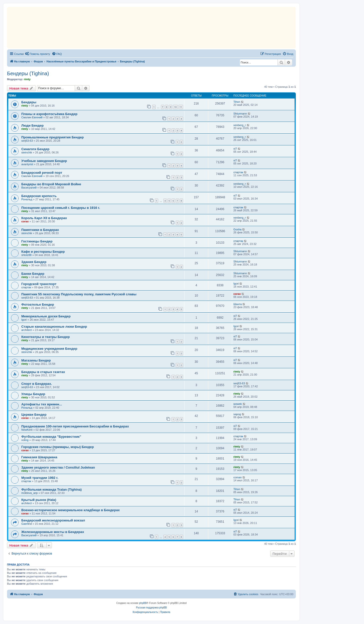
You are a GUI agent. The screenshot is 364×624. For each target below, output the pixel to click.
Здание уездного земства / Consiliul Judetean (58, 467)
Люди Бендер (32, 125)
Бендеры (29, 102)
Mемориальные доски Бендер (46, 316)
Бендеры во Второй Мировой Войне (51, 184)
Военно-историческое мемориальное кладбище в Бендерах (71, 510)
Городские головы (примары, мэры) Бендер (58, 447)
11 (181, 107)
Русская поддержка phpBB (151, 608)
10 (175, 107)
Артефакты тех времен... (42, 404)
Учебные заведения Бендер (44, 161)
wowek (238, 404)
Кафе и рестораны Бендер (43, 252)
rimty (27, 79)
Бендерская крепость (39, 196)
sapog (237, 414)
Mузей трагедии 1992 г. (40, 478)
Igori (236, 284)
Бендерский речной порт (42, 173)
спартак (238, 172)
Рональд (27, 199)
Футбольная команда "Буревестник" (51, 437)
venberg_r (240, 125)
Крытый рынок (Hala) (39, 500)
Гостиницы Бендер (37, 241)
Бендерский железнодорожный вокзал (53, 520)
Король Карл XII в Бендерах (44, 218)
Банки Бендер (33, 274)
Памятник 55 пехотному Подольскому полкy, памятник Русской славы (79, 294)
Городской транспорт (39, 284)
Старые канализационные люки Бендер (54, 327)
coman (238, 477)
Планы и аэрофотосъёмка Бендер (49, 114)
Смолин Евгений (32, 117)
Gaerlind (27, 524)
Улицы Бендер (33, 394)
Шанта (238, 304)
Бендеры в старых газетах (43, 372)
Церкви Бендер (34, 415)
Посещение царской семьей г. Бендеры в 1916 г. (61, 208)
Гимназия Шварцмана (39, 457)
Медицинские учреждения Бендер (49, 349)
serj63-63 (27, 141)
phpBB (143, 603)
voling (25, 440)
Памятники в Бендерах (40, 230)
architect (27, 330)
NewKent (27, 430)
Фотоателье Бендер (38, 304)
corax (25, 221)
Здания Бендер (34, 262)
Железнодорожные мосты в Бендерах (53, 532)
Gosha (237, 229)
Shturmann (240, 114)
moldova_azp (29, 493)
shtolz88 (26, 255)
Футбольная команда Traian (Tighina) (52, 489)
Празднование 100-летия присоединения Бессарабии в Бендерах (75, 426)
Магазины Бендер (36, 360)
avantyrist (27, 164)
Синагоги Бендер (35, 149)
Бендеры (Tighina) (28, 73)
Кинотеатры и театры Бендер (45, 337)
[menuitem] (38, 54)
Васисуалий (29, 188)
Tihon (237, 102)
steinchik (27, 152)
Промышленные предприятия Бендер (53, 137)
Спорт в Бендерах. (37, 384)
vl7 (235, 149)
